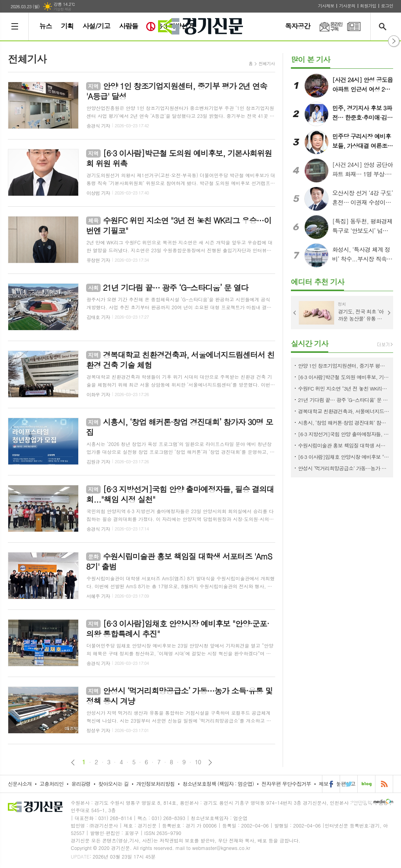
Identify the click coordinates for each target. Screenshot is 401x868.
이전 (73, 762)
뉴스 (46, 26)
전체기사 (267, 63)
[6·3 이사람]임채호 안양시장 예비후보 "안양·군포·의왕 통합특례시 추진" (344, 457)
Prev (295, 313)
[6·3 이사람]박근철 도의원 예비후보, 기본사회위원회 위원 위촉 (344, 377)
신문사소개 (20, 784)
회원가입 (368, 6)
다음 (210, 762)
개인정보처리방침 (156, 784)
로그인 (387, 6)
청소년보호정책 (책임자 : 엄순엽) (218, 784)
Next (389, 313)
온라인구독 (326, 27)
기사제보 (326, 6)
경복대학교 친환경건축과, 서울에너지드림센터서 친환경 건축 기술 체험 (344, 411)
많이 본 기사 (311, 59)
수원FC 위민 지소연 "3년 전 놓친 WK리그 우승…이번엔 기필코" (344, 388)
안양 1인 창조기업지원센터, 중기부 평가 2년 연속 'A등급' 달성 (344, 366)
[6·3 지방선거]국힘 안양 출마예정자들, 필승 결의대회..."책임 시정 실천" (344, 434)
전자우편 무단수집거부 (286, 784)
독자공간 (298, 26)
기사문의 (347, 6)
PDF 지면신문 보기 (354, 27)
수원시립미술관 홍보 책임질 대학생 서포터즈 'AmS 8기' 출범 (344, 445)
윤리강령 (81, 784)
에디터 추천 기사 (317, 282)
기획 (67, 26)
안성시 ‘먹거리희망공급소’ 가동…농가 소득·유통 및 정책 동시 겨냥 (344, 468)
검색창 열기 (384, 27)
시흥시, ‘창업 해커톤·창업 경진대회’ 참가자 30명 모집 (344, 423)
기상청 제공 (62, 9)
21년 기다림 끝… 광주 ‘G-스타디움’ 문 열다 (344, 400)
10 (198, 762)
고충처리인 (52, 784)
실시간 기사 (310, 343)
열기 (394, 41)
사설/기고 (96, 26)
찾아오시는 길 (113, 784)
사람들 (129, 26)
